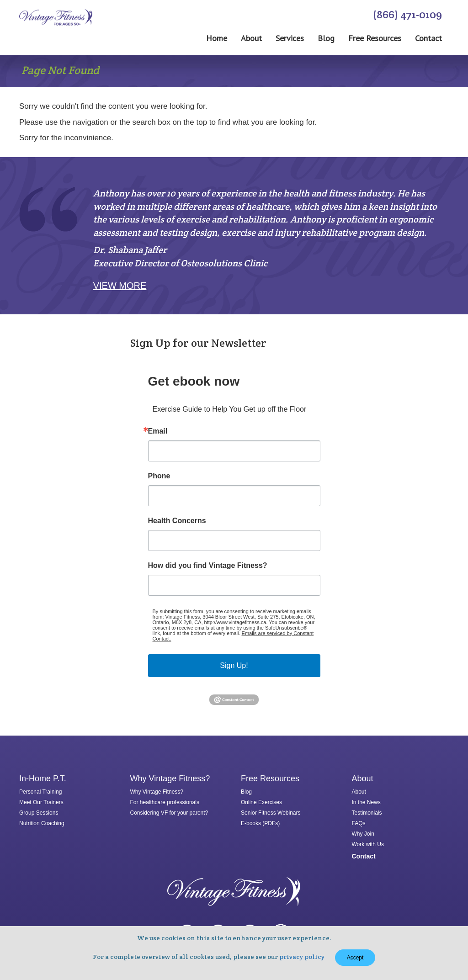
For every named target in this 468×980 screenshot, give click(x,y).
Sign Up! (234, 665)
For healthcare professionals (165, 802)
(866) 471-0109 (407, 14)
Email (158, 431)
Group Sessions (39, 813)
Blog (326, 38)
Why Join (363, 834)
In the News (366, 802)
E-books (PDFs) (260, 823)
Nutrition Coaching (42, 823)
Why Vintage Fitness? (157, 792)
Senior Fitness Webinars (271, 813)
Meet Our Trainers (41, 802)
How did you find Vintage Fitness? (208, 566)
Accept (355, 958)
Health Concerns (177, 521)
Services (290, 38)
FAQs (359, 823)
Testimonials (367, 813)
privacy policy (302, 957)
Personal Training (40, 792)
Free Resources (375, 38)
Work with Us (368, 844)
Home (217, 38)
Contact (428, 38)
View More (120, 286)
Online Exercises (261, 802)
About (251, 38)
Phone (159, 476)
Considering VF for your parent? (169, 813)
